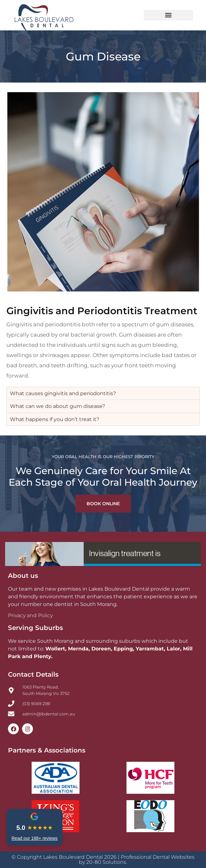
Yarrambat (150, 649)
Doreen (101, 649)
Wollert (55, 649)
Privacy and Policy (30, 615)
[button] (169, 15)
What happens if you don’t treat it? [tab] (55, 419)
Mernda (78, 649)
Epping (123, 649)
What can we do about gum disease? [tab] (57, 406)
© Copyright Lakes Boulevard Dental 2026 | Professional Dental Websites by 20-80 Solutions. (103, 860)
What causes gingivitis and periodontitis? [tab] (63, 393)
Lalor (173, 649)
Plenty (42, 656)
